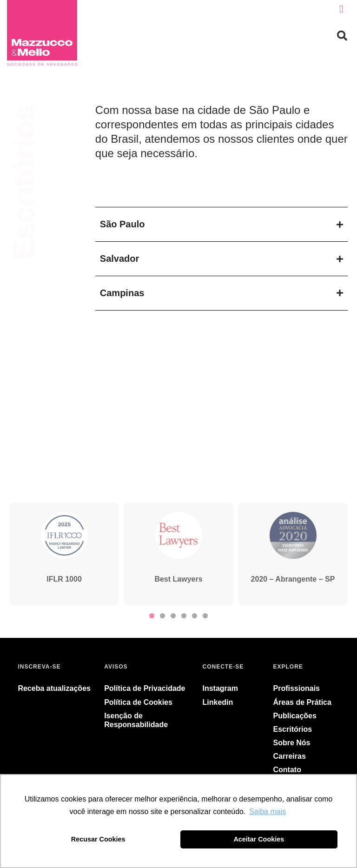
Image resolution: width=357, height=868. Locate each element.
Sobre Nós (292, 743)
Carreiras (290, 756)
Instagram (220, 688)
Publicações (295, 716)
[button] (341, 10)
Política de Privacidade (145, 688)
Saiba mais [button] (268, 812)
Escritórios (293, 729)
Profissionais (297, 688)
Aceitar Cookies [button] (259, 839)
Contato (287, 770)
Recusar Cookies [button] (98, 839)
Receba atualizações (54, 688)
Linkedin (218, 702)
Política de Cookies (138, 702)
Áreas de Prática (302, 702)
